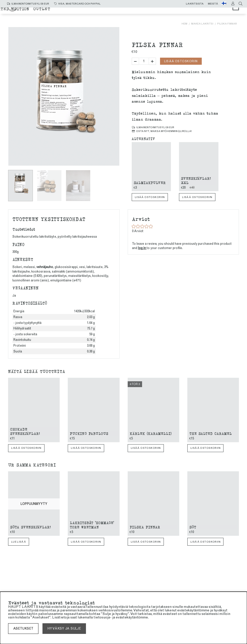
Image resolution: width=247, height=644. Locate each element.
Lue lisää (19, 542)
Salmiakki (125, 11)
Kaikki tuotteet (87, 11)
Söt (193, 527)
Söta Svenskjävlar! (30, 527)
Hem (184, 24)
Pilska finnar (227, 24)
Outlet (186, 16)
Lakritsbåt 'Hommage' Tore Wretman (92, 525)
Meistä (213, 4)
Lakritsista (195, 4)
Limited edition (154, 16)
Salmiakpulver (150, 182)
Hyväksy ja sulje (64, 628)
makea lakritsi (161, 11)
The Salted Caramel (211, 433)
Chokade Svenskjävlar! (25, 431)
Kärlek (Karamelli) (151, 433)
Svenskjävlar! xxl (196, 180)
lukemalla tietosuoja (94, 617)
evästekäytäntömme (132, 617)
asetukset (23, 628)
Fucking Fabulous (89, 433)
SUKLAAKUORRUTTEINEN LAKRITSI (92, 16)
